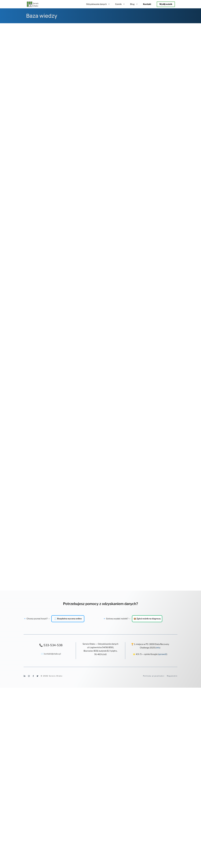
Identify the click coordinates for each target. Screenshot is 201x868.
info (158, 648)
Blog (135, 4)
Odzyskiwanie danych (99, 4)
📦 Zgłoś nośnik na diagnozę (147, 619)
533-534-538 (53, 645)
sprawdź (163, 654)
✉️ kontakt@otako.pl (51, 654)
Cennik (121, 4)
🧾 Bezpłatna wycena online (68, 619)
